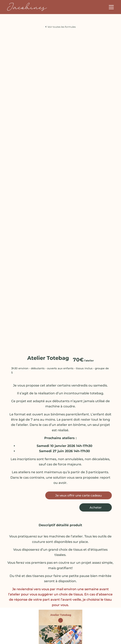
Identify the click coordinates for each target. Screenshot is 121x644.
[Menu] (111, 7)
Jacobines (27, 7)
